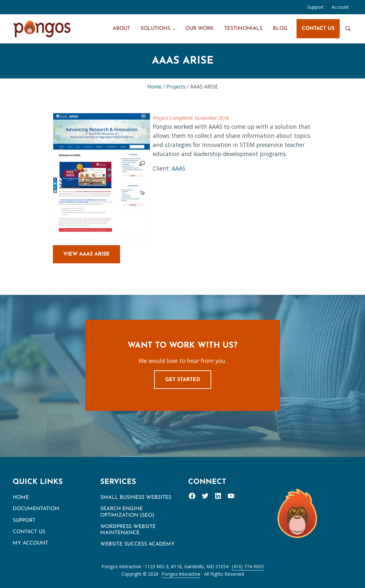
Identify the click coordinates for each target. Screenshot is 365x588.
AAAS (179, 168)
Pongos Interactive (181, 574)
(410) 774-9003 (248, 566)
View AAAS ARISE (86, 254)
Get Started (183, 380)
